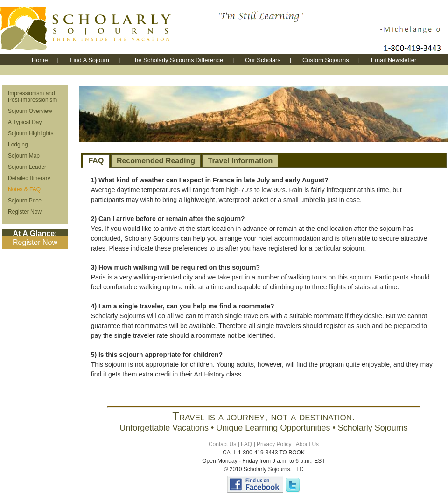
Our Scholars (263, 60)
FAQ (96, 161)
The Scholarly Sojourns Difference (177, 60)
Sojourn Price (25, 201)
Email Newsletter (394, 60)
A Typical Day (25, 122)
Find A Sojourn (89, 60)
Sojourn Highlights (31, 133)
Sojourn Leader (27, 167)
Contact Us (222, 444)
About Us (307, 444)
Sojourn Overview (30, 111)
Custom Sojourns (326, 60)
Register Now (25, 212)
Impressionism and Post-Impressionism (32, 97)
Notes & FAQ (24, 189)
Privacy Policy (274, 444)
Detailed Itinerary (29, 178)
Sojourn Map (24, 156)
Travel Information (241, 161)
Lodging (18, 145)
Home (40, 60)
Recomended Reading (156, 161)
